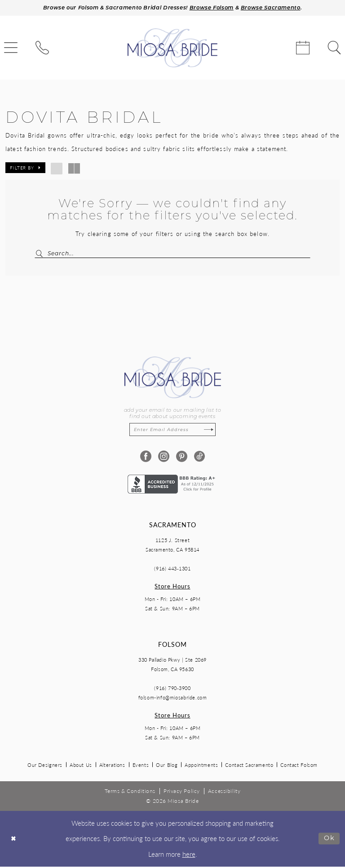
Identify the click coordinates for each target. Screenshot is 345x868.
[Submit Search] (43, 254)
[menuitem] (42, 49)
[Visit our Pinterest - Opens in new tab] (182, 458)
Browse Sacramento (274, 9)
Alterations (112, 767)
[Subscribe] (210, 431)
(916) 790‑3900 (172, 690)
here (189, 855)
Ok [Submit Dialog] (329, 840)
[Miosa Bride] (172, 49)
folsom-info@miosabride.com (173, 699)
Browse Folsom (213, 9)
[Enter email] (172, 431)
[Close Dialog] (14, 840)
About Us (81, 767)
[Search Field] (172, 254)
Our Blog (167, 767)
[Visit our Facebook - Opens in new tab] (146, 458)
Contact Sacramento (249, 767)
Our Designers (45, 767)
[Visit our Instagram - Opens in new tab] (164, 458)
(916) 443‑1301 (172, 570)
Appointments (201, 767)
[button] (25, 169)
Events (141, 767)
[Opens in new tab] (172, 485)
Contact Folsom (299, 767)
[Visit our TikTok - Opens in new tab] (200, 458)
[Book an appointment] (303, 49)
